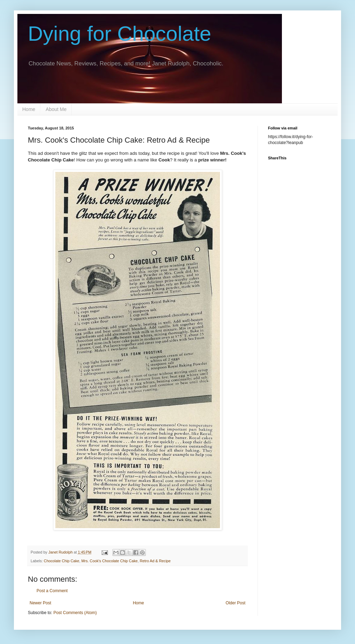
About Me (56, 109)
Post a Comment (52, 591)
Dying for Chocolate (120, 34)
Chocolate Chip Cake (62, 561)
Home (29, 109)
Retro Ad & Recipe (155, 561)
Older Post (235, 603)
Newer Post (40, 603)
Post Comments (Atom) (75, 613)
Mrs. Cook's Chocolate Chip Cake (110, 561)
